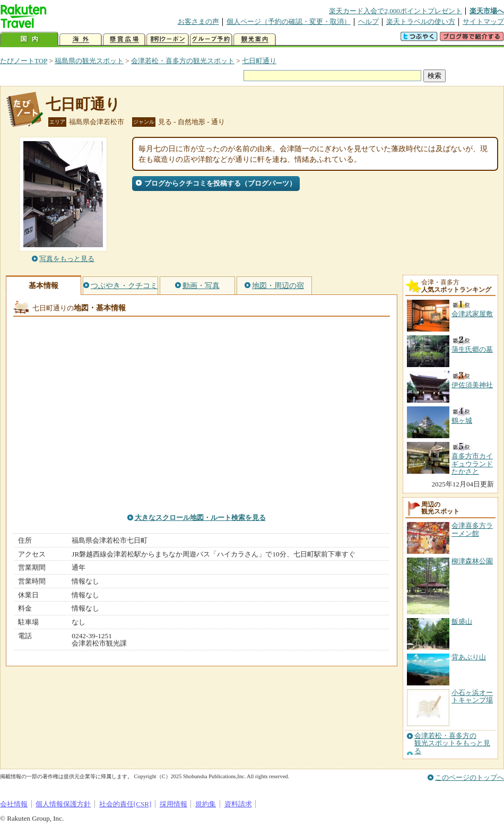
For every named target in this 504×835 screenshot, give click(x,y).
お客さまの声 (198, 21)
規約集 (206, 804)
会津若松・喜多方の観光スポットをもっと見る (452, 743)
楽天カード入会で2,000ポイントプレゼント (396, 11)
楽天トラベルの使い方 (421, 21)
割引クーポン (168, 40)
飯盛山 (462, 621)
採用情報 (173, 804)
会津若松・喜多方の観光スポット (183, 61)
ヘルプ (368, 21)
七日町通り (259, 61)
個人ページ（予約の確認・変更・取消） (289, 21)
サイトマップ (483, 21)
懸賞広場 (124, 40)
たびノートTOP (24, 61)
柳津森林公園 (472, 561)
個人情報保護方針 (63, 804)
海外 (81, 40)
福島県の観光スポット (89, 61)
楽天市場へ (487, 11)
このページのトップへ (470, 777)
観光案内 (255, 40)
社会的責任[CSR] (125, 804)
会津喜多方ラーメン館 (472, 529)
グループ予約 (211, 40)
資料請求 (238, 804)
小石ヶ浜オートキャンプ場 (472, 696)
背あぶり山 (469, 657)
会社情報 (14, 804)
